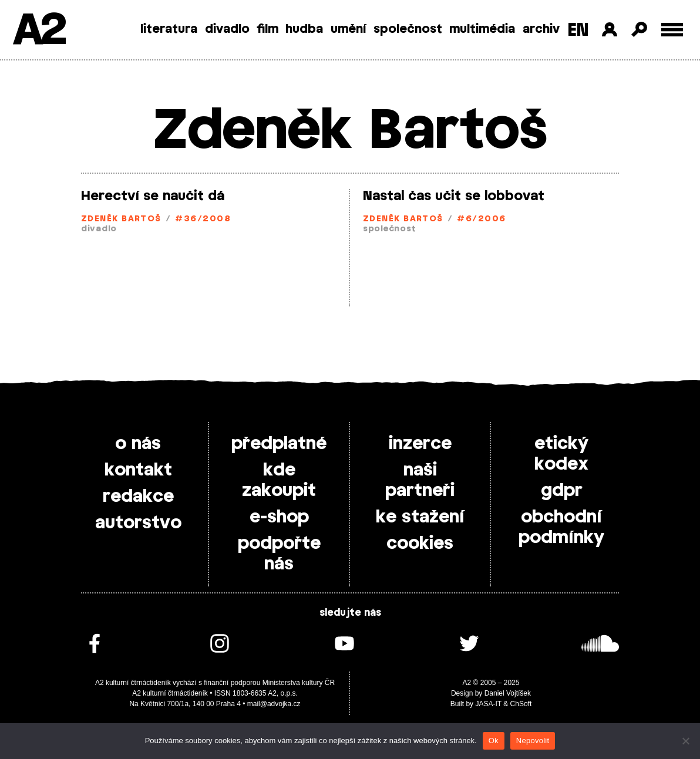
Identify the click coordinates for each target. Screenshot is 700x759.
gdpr (562, 491)
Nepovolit (533, 741)
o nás (138, 444)
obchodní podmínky (561, 527)
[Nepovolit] (685, 741)
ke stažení (420, 517)
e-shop (279, 517)
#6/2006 (481, 219)
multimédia (482, 29)
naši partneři (420, 480)
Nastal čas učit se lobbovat (454, 196)
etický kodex (561, 454)
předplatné (279, 444)
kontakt (138, 470)
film (267, 29)
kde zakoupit (279, 480)
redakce (138, 497)
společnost (408, 29)
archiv (541, 29)
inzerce (420, 444)
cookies (420, 544)
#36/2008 (203, 219)
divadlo (227, 29)
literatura (169, 29)
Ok (494, 741)
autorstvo (138, 523)
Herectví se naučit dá (153, 196)
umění (349, 29)
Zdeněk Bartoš (121, 219)
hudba (304, 29)
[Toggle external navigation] (672, 30)
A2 (38, 31)
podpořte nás (279, 554)
